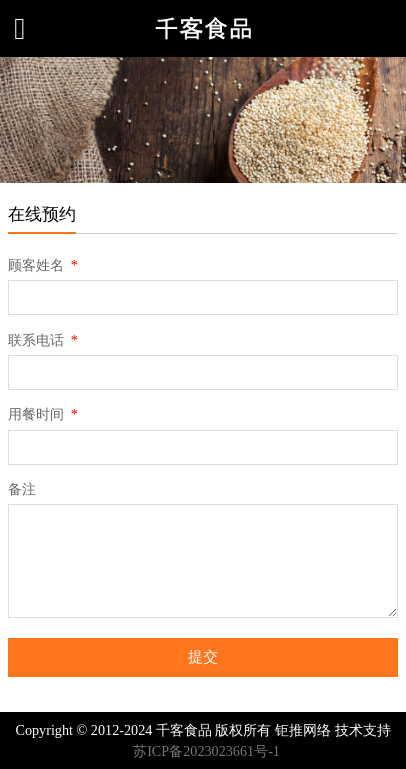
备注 (22, 489)
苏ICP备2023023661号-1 (206, 751)
